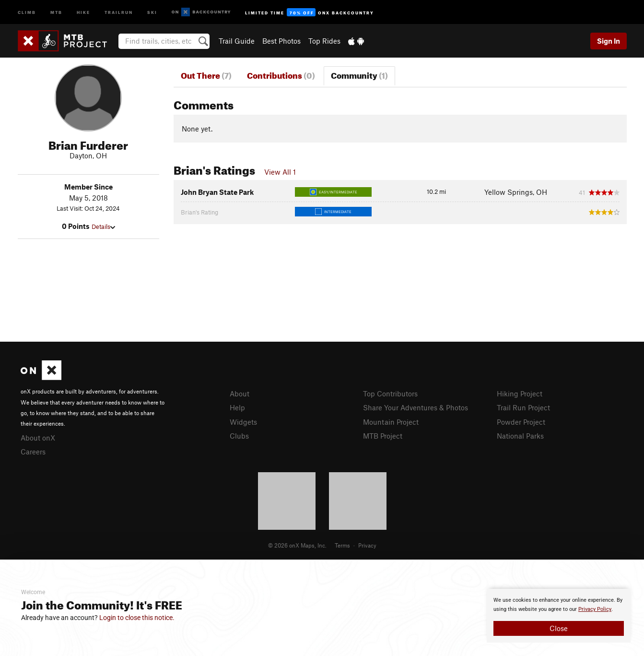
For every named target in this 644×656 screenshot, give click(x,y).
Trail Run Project (523, 407)
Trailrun (119, 12)
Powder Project (521, 422)
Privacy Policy (595, 609)
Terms (342, 545)
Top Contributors (390, 394)
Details (103, 227)
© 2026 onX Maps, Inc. (297, 545)
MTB (56, 12)
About (240, 394)
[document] (559, 616)
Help (237, 407)
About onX (38, 438)
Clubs (239, 436)
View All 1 (280, 172)
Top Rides (324, 41)
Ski (152, 12)
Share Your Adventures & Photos (416, 407)
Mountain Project (391, 422)
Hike (83, 12)
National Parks (520, 436)
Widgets (243, 422)
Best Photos (281, 41)
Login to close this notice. (137, 618)
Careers (33, 452)
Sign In (609, 41)
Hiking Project (520, 394)
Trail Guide (237, 41)
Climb (27, 12)
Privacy (367, 545)
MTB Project (383, 436)
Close (559, 628)
